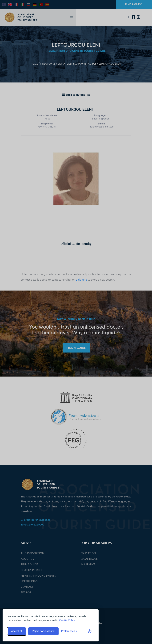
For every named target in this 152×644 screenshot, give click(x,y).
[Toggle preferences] (69, 631)
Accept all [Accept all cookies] (17, 631)
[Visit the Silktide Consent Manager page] (90, 631)
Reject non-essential (43, 631)
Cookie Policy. (67, 620)
